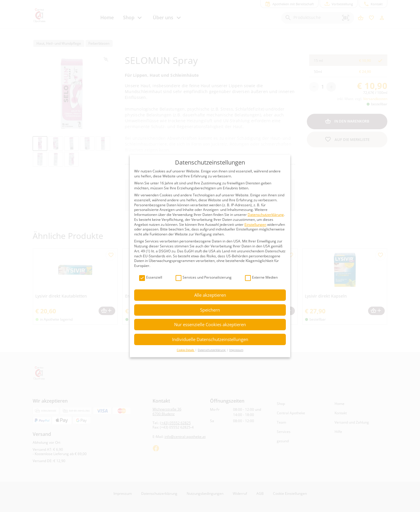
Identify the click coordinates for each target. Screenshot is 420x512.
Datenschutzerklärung (266, 215)
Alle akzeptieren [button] (210, 295)
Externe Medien (261, 278)
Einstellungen (255, 224)
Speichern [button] (210, 310)
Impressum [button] (236, 350)
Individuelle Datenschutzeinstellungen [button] (210, 339)
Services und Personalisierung (204, 278)
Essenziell (151, 278)
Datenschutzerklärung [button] (212, 350)
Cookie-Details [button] (186, 350)
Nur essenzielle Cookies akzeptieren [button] (210, 324)
